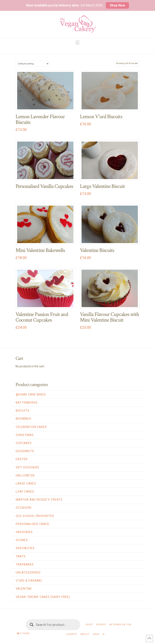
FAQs (96, 634)
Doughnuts (25, 451)
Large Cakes (26, 484)
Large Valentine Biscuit (102, 186)
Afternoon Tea (120, 625)
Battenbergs (27, 403)
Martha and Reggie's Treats (39, 500)
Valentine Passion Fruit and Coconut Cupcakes (42, 317)
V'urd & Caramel (29, 581)
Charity (72, 634)
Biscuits (23, 411)
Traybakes (25, 564)
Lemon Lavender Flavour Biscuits (40, 119)
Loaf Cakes (25, 492)
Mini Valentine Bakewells (40, 250)
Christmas (25, 435)
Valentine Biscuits (97, 250)
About (85, 634)
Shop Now (117, 5)
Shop (89, 625)
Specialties (25, 548)
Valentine (24, 589)
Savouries (24, 532)
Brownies (24, 419)
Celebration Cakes (31, 427)
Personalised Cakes (32, 524)
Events (101, 625)
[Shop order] (32, 64)
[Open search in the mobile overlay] (53, 625)
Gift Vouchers (27, 467)
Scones (22, 540)
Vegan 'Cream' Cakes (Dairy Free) (43, 597)
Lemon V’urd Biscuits (101, 117)
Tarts (21, 556)
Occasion (24, 508)
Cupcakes (24, 443)
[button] (77, 43)
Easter (22, 459)
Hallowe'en (25, 475)
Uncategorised (28, 573)
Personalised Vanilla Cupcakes (44, 186)
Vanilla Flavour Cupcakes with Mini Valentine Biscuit (109, 317)
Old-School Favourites (35, 516)
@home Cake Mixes (31, 394)
